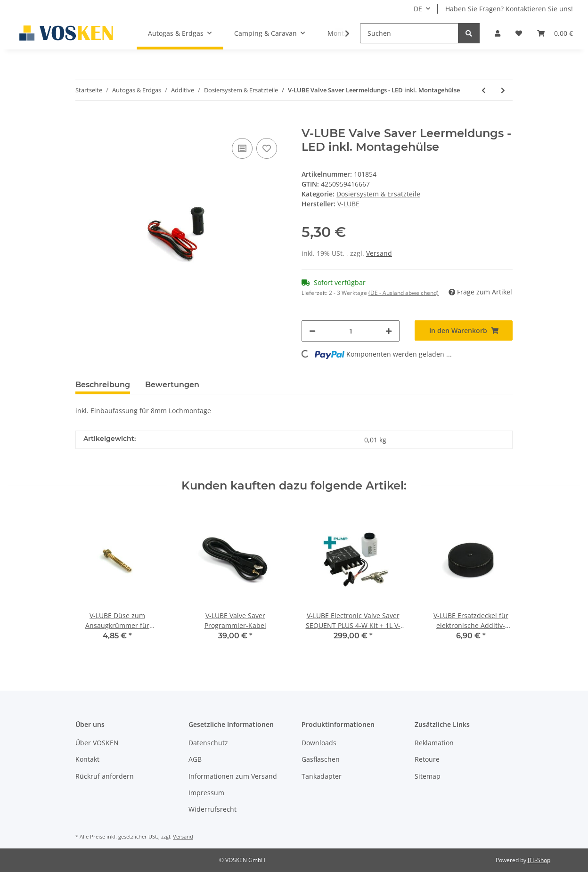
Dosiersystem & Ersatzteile (378, 194)
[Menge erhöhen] (389, 331)
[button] (498, 33)
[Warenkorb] (555, 33)
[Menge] (351, 331)
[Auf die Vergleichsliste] (242, 148)
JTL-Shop (539, 860)
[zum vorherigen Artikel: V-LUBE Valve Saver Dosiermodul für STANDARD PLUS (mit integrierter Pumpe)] (484, 90)
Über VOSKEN (97, 743)
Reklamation (434, 743)
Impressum (206, 793)
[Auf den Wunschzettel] (267, 148)
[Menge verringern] (312, 331)
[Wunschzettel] (519, 33)
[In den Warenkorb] (83, 122)
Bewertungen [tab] (172, 385)
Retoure (427, 759)
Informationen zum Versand (233, 776)
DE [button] (418, 9)
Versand (379, 253)
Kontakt (87, 759)
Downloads (319, 743)
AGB (195, 759)
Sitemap (428, 776)
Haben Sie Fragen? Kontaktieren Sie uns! (509, 9)
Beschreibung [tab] (103, 385)
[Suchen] (409, 33)
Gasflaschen (321, 759)
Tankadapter (322, 776)
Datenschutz (208, 743)
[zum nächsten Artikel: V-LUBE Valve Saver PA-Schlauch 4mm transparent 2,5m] (503, 90)
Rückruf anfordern (105, 776)
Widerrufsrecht (212, 809)
